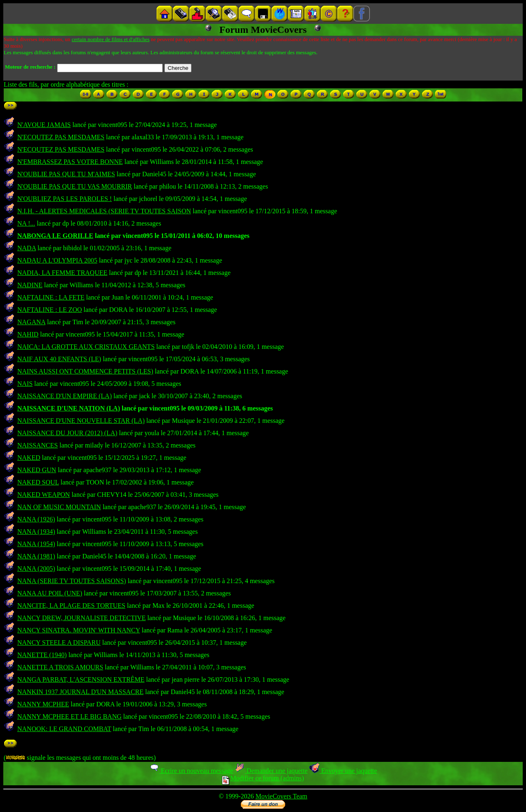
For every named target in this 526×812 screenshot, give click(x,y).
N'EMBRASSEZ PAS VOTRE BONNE (70, 162)
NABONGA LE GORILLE (55, 236)
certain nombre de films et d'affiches (110, 39)
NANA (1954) (36, 544)
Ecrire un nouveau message (191, 771)
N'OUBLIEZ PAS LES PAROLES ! (65, 199)
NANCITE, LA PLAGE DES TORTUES (71, 606)
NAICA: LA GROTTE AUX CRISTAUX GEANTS (86, 347)
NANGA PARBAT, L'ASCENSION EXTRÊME (81, 679)
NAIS (25, 384)
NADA (27, 248)
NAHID (28, 334)
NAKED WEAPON (44, 495)
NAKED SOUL (38, 482)
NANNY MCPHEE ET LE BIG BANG (69, 716)
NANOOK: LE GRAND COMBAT (64, 729)
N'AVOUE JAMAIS (44, 125)
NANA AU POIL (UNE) (50, 593)
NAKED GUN (37, 470)
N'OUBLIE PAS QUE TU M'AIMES (66, 174)
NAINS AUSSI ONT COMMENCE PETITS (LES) (85, 371)
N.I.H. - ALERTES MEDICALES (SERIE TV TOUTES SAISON (104, 211)
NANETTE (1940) (42, 655)
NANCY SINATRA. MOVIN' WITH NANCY (79, 630)
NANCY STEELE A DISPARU (59, 642)
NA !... (26, 223)
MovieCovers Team (281, 796)
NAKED (29, 458)
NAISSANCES (38, 445)
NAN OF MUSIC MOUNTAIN (59, 507)
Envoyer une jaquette (343, 771)
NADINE (30, 285)
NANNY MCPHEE (43, 704)
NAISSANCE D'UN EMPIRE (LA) (65, 396)
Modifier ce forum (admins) (263, 778)
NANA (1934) (36, 532)
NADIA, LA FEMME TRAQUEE (62, 273)
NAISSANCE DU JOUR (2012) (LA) (67, 433)
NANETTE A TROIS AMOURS (60, 667)
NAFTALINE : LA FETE (51, 297)
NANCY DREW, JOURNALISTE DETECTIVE (82, 618)
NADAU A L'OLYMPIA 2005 (57, 260)
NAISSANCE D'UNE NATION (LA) (69, 408)
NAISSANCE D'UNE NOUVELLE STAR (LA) (81, 421)
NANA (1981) (36, 556)
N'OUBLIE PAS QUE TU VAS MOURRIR (75, 186)
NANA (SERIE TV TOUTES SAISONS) (72, 581)
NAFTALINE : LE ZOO (50, 310)
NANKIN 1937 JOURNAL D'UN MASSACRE (80, 692)
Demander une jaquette (271, 771)
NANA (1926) (36, 519)
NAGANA (31, 322)
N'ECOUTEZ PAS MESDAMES (61, 137)
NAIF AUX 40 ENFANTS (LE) (59, 359)
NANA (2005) (36, 569)
